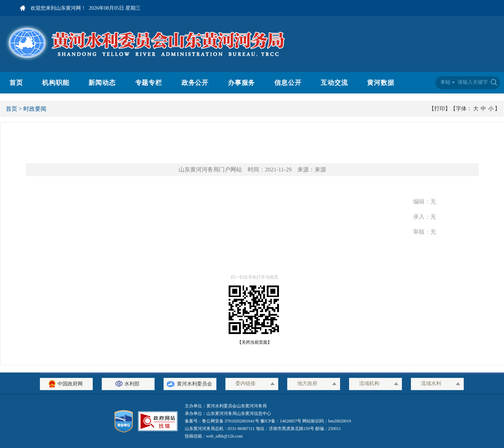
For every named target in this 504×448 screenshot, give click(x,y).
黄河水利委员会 (190, 384)
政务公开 (195, 83)
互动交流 (334, 83)
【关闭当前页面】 (252, 342)
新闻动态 (102, 83)
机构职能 (56, 83)
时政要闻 (35, 109)
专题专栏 (149, 83)
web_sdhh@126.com (224, 436)
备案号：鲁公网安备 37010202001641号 (223, 421)
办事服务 (242, 83)
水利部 (128, 384)
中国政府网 (67, 384)
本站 (445, 82)
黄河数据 (381, 83)
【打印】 (440, 109)
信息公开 (288, 83)
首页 (16, 83)
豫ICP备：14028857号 (281, 421)
